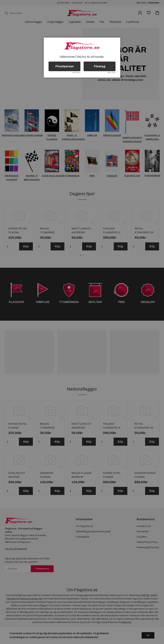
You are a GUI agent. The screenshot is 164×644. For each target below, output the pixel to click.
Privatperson (65, 66)
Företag (100, 66)
